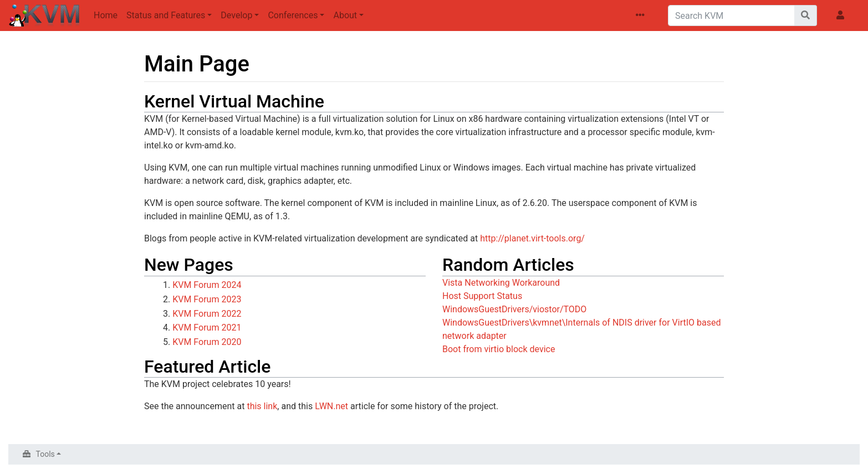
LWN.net (331, 406)
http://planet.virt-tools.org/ (532, 238)
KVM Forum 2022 (207, 314)
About (345, 15)
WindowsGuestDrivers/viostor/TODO (514, 309)
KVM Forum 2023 (207, 299)
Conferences (293, 15)
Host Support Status (482, 296)
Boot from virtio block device (499, 349)
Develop (236, 15)
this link (262, 406)
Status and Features (166, 15)
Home (106, 15)
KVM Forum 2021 (207, 328)
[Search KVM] (731, 16)
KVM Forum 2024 (207, 285)
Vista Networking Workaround (501, 283)
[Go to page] (806, 16)
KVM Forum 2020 (207, 342)
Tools (45, 454)
